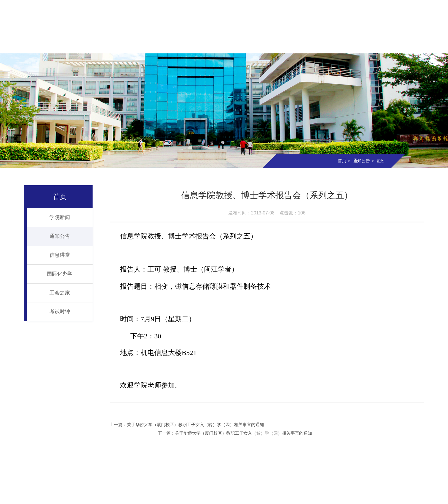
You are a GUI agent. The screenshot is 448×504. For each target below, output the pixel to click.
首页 (42, 45)
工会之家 (60, 293)
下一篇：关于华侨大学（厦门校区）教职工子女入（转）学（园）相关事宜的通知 (349, 424)
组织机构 (115, 45)
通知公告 (361, 161)
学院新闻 (60, 217)
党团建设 (333, 45)
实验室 (297, 45)
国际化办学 (60, 274)
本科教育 (188, 45)
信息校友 (369, 45)
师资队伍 (151, 45)
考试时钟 (60, 312)
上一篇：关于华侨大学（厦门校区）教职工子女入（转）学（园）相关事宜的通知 (185, 424)
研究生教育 (224, 45)
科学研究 (260, 45)
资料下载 (406, 45)
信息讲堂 (60, 255)
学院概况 (79, 45)
